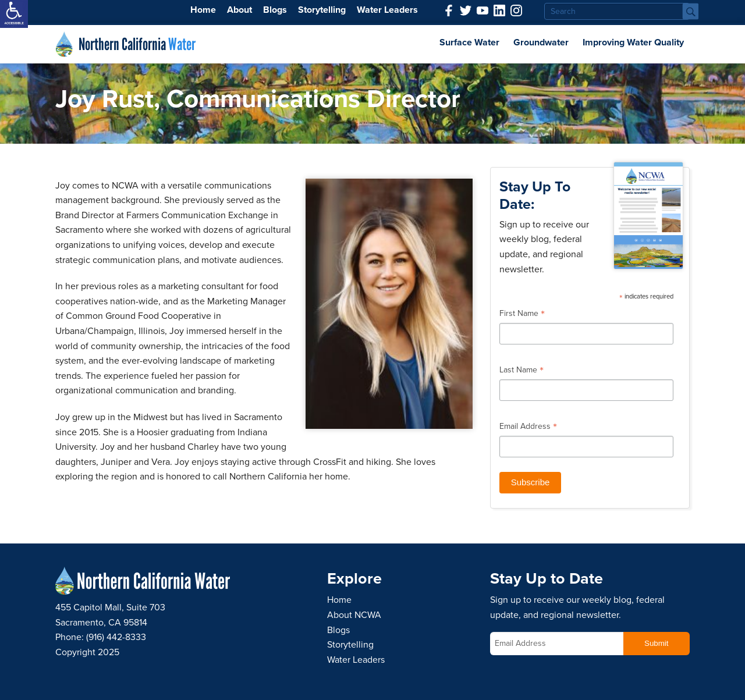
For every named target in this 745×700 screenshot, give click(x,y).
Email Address (528, 428)
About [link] (240, 10)
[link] (14, 14)
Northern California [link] (137, 44)
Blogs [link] (275, 10)
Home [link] (203, 10)
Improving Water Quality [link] (633, 42)
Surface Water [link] (469, 42)
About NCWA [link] (354, 615)
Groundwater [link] (541, 42)
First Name (522, 315)
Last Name (521, 371)
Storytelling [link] (322, 10)
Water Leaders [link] (387, 10)
